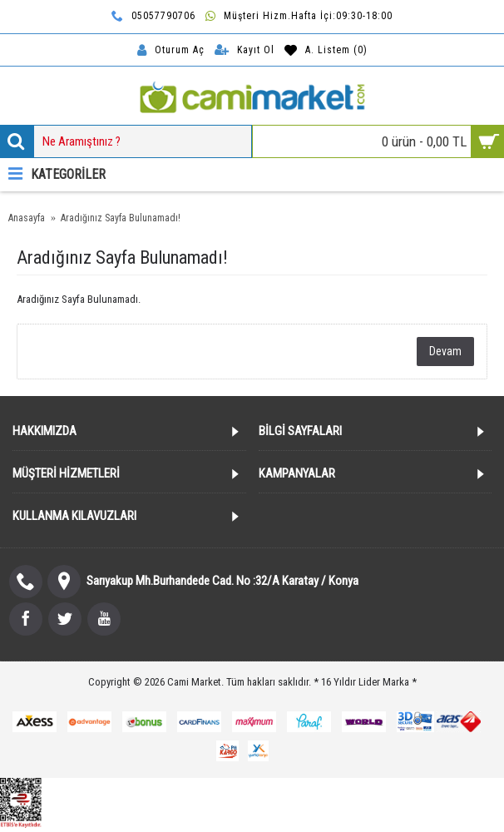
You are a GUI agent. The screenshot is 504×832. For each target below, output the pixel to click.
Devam (445, 351)
